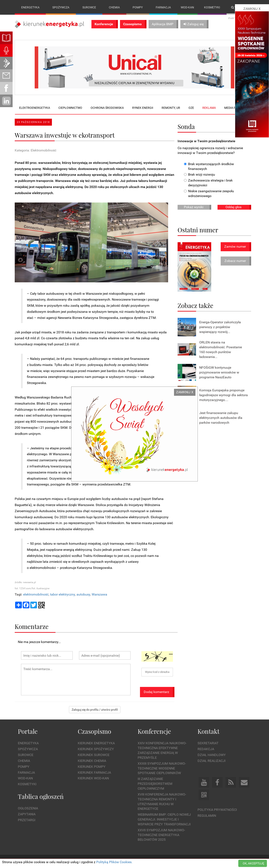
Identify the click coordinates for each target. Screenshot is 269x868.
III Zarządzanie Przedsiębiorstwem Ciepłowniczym (155, 784)
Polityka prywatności (217, 810)
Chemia (114, 7)
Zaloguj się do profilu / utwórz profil (95, 710)
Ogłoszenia (28, 808)
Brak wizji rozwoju (199, 175)
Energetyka (30, 7)
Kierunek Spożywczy (96, 749)
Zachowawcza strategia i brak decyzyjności (208, 183)
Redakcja (206, 749)
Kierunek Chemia (92, 761)
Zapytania (27, 814)
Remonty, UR (171, 108)
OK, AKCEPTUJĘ (253, 863)
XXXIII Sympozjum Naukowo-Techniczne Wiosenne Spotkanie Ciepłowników (162, 768)
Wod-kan (187, 7)
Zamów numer (235, 247)
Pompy (138, 7)
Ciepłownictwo (70, 108)
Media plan (233, 108)
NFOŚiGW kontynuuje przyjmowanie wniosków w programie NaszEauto (219, 372)
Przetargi (27, 820)
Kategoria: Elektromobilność (36, 150)
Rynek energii (143, 108)
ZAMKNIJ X (185, 392)
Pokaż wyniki (194, 207)
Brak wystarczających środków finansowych (209, 166)
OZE (191, 108)
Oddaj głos (233, 207)
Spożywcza (61, 7)
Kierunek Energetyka (96, 743)
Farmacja (163, 7)
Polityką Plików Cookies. (114, 862)
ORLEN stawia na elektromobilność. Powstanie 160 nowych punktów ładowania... (221, 350)
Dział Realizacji (212, 761)
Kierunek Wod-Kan (93, 778)
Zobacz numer (235, 261)
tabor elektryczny (63, 594)
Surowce (89, 7)
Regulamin (207, 816)
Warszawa (99, 594)
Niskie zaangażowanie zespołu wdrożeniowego (209, 193)
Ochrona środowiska (107, 108)
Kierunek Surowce (94, 755)
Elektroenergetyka (35, 108)
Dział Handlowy (212, 755)
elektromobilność (36, 594)
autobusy (83, 594)
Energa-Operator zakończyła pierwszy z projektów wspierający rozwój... (220, 327)
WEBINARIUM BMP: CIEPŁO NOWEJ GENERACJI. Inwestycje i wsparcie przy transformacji (164, 819)
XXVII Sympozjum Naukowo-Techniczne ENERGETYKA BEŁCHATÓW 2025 (161, 835)
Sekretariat (208, 743)
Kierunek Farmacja (94, 773)
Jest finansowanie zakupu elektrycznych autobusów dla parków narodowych (221, 418)
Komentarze (32, 627)
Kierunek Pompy (92, 767)
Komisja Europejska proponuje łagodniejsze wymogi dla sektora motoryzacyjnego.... (224, 395)
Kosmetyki (212, 7)
